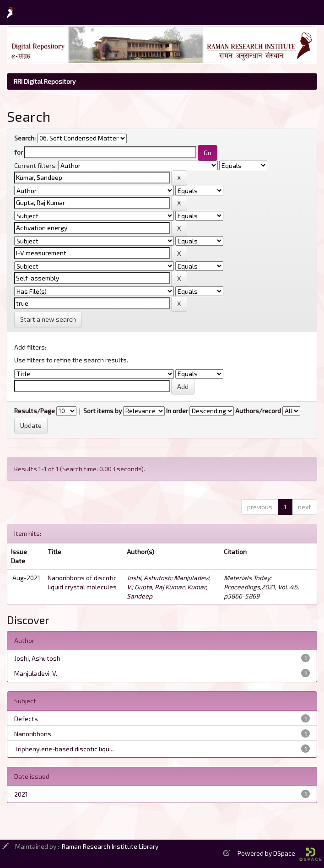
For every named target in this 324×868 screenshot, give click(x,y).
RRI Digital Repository (45, 81)
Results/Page (35, 411)
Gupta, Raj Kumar (159, 587)
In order (177, 411)
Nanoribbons (33, 734)
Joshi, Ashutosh (149, 578)
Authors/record (258, 411)
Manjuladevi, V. (36, 673)
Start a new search (48, 319)
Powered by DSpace (280, 853)
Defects (26, 719)
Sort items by (103, 411)
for (19, 152)
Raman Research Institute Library (110, 846)
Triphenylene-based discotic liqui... (65, 749)
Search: (25, 138)
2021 (21, 794)
